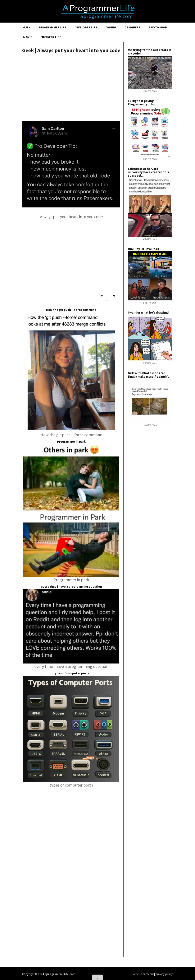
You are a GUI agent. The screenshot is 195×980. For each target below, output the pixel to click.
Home (136, 974)
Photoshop (158, 27)
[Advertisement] (71, 88)
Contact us (148, 974)
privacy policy (164, 974)
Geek (27, 27)
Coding (111, 27)
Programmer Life (53, 27)
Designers (133, 27)
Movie (28, 37)
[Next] (114, 296)
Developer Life (86, 27)
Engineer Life (51, 37)
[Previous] (102, 296)
